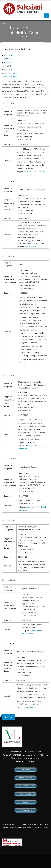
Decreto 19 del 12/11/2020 (35, 171)
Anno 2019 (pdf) (10, 73)
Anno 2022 (8, 62)
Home (4, 24)
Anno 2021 (8, 66)
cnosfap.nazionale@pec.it (26, 761)
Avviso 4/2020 (31, 246)
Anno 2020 (8, 69)
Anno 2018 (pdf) (10, 77)
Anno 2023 (8, 59)
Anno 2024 (8, 55)
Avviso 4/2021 (30, 707)
